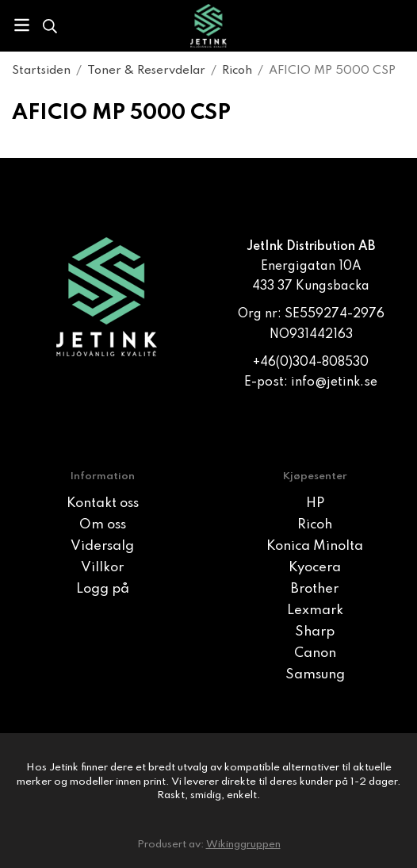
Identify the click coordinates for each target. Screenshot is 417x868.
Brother (315, 589)
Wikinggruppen (243, 845)
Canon (315, 653)
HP (315, 503)
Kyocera (315, 568)
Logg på (103, 589)
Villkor (102, 568)
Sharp (315, 632)
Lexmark (315, 611)
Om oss (103, 525)
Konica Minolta (315, 546)
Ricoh (315, 525)
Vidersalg (102, 546)
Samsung (315, 675)
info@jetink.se (334, 382)
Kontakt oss (103, 503)
